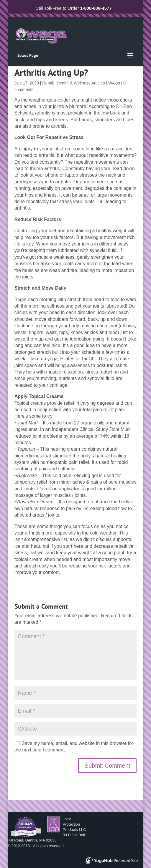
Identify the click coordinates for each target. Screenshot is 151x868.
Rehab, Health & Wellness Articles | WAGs (81, 83)
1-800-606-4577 (96, 8)
